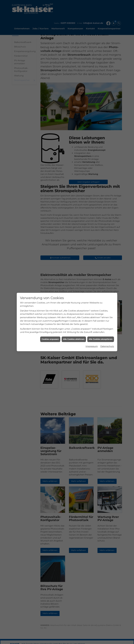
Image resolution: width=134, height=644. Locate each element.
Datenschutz (107, 345)
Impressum (92, 345)
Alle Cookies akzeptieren (101, 338)
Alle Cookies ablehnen (74, 338)
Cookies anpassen (50, 338)
